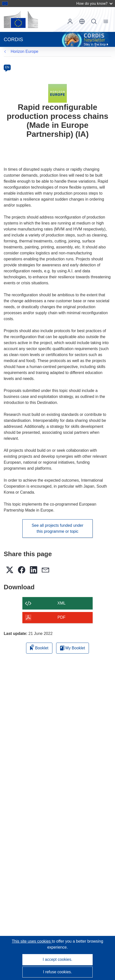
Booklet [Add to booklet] (39, 647)
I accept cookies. (57, 959)
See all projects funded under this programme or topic (57, 528)
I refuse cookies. (57, 972)
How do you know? (94, 3)
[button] (82, 21)
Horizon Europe (24, 51)
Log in (70, 21)
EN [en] (7, 67)
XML (61, 603)
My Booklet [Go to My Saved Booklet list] (73, 648)
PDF (62, 617)
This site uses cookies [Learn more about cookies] (32, 941)
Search (94, 21)
